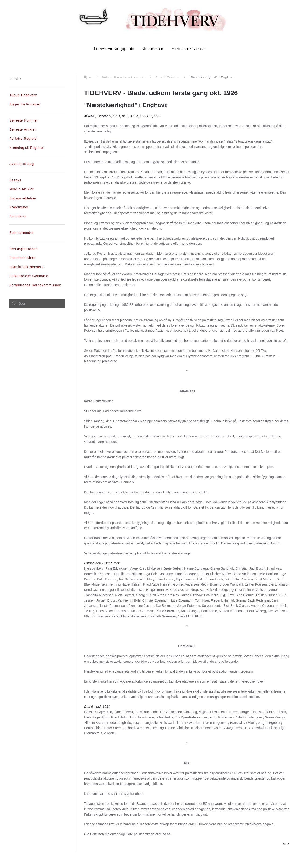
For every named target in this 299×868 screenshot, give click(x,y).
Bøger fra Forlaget (25, 104)
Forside (16, 79)
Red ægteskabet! (24, 249)
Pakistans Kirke (22, 258)
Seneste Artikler (23, 129)
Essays (15, 180)
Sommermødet (21, 233)
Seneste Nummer (24, 120)
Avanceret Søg (22, 164)
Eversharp (18, 216)
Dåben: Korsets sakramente (124, 77)
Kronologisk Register (27, 148)
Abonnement (153, 49)
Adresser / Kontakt (190, 49)
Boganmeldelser (23, 198)
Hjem (88, 77)
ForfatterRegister (24, 139)
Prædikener (19, 207)
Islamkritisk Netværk (26, 267)
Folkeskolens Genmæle (29, 276)
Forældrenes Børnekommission (35, 285)
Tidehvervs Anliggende (113, 49)
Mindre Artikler (21, 189)
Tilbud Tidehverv (23, 95)
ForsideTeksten (168, 77)
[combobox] (37, 303)
